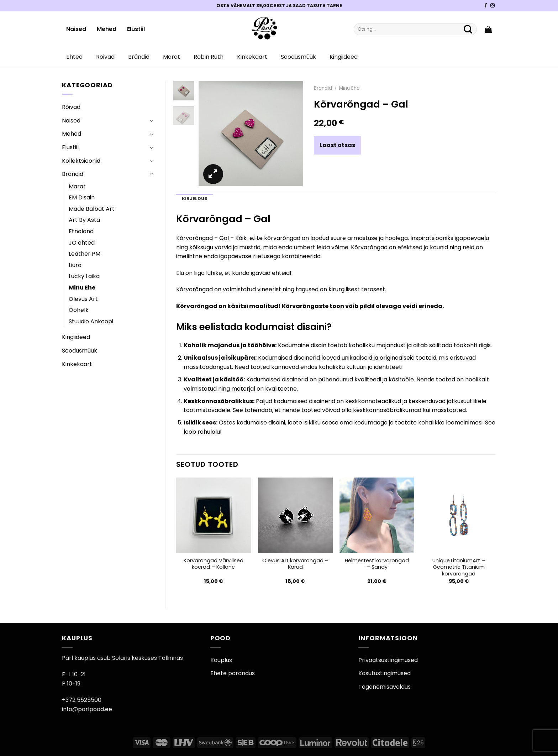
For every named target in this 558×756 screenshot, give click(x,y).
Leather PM (85, 254)
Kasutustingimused (385, 673)
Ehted (74, 57)
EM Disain (82, 197)
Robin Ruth (209, 57)
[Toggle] (152, 120)
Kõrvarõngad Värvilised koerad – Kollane (214, 564)
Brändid (139, 57)
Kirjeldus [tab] (195, 199)
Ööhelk (79, 310)
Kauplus (221, 660)
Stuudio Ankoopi (91, 321)
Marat (172, 57)
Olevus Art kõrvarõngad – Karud (295, 564)
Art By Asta (84, 220)
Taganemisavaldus (385, 687)
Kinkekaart (252, 57)
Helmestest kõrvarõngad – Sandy (377, 564)
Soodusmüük (298, 57)
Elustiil (136, 29)
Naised (76, 29)
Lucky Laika (84, 276)
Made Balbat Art (92, 209)
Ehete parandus (233, 673)
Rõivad (105, 57)
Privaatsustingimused (388, 660)
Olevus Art (83, 299)
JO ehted (82, 243)
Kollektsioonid (81, 161)
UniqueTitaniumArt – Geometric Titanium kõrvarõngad (459, 567)
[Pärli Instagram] (493, 6)
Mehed (107, 29)
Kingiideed (344, 57)
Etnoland (81, 231)
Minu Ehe (82, 288)
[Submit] (468, 29)
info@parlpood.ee (87, 709)
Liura (75, 265)
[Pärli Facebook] (486, 6)
